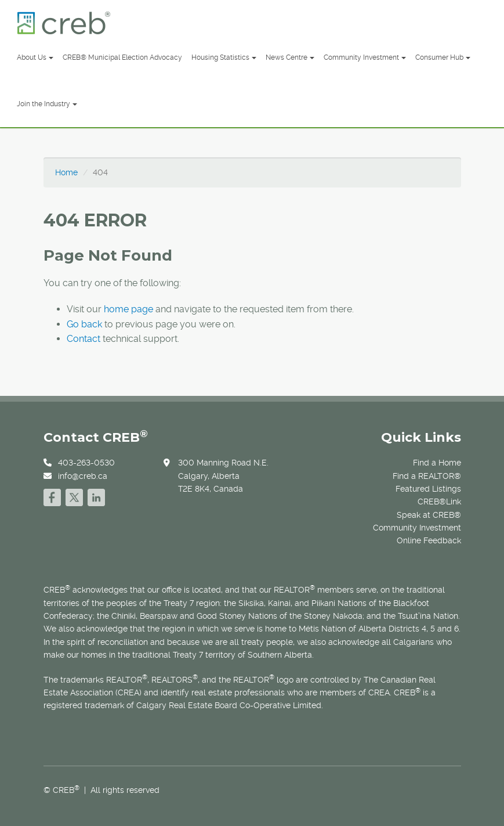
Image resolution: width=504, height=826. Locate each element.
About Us (35, 57)
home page (128, 309)
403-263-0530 (86, 463)
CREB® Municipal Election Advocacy (122, 57)
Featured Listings (428, 489)
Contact (84, 339)
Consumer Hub (443, 57)
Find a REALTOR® (427, 476)
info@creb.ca (83, 476)
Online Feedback (429, 540)
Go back (84, 324)
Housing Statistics (224, 57)
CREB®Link (439, 502)
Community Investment (365, 57)
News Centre (290, 57)
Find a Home (437, 463)
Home (66, 172)
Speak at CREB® (429, 515)
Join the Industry (47, 104)
